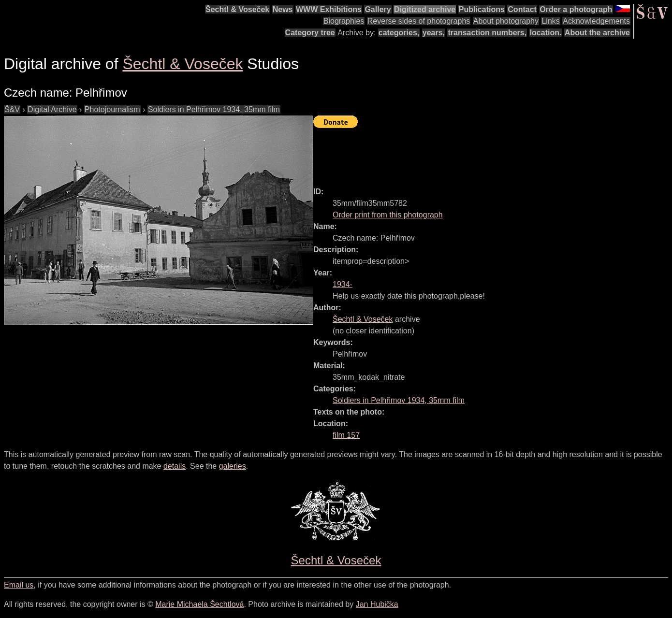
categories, (399, 33)
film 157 (346, 435)
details (175, 466)
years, (434, 33)
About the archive (597, 33)
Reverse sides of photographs (419, 21)
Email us (19, 585)
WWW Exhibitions (329, 9)
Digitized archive (425, 9)
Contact (522, 9)
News (283, 9)
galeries (233, 466)
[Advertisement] (489, 153)
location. (546, 33)
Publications (482, 9)
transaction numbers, (487, 33)
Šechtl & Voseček (237, 9)
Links (550, 21)
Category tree (310, 33)
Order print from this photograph (388, 215)
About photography (506, 21)
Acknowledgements (596, 21)
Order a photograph (576, 9)
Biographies (344, 21)
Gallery (378, 9)
